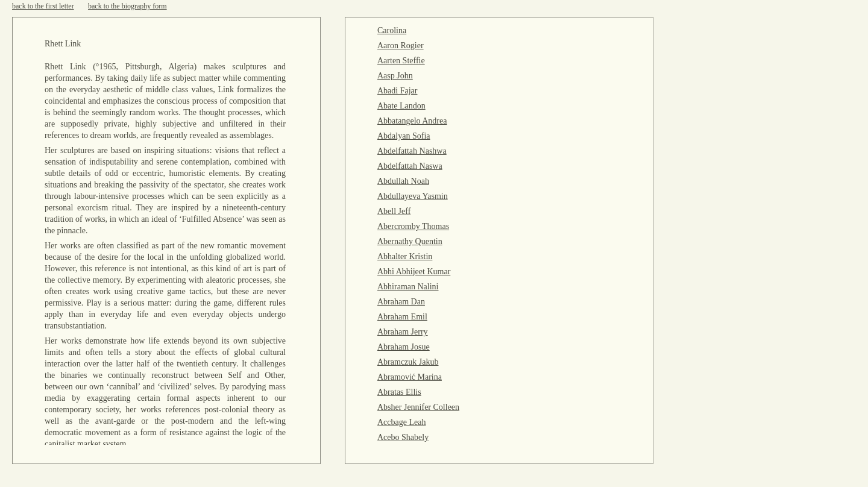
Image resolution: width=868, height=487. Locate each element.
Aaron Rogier (401, 46)
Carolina (392, 30)
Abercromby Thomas (413, 226)
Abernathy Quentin (410, 241)
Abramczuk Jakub (408, 362)
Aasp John (395, 76)
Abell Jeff (394, 211)
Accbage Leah (401, 422)
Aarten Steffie (401, 61)
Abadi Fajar (397, 91)
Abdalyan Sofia (404, 136)
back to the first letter (43, 6)
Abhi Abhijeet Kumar (414, 272)
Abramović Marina (410, 377)
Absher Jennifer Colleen (418, 407)
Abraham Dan (401, 302)
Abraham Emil (402, 317)
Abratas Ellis (399, 392)
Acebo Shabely (403, 437)
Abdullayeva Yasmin (413, 196)
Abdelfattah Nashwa (412, 151)
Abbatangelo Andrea (412, 121)
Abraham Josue (404, 347)
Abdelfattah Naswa (410, 166)
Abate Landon (401, 106)
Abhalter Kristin (405, 256)
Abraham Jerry (403, 332)
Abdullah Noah (403, 181)
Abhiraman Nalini (408, 287)
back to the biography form (127, 6)
